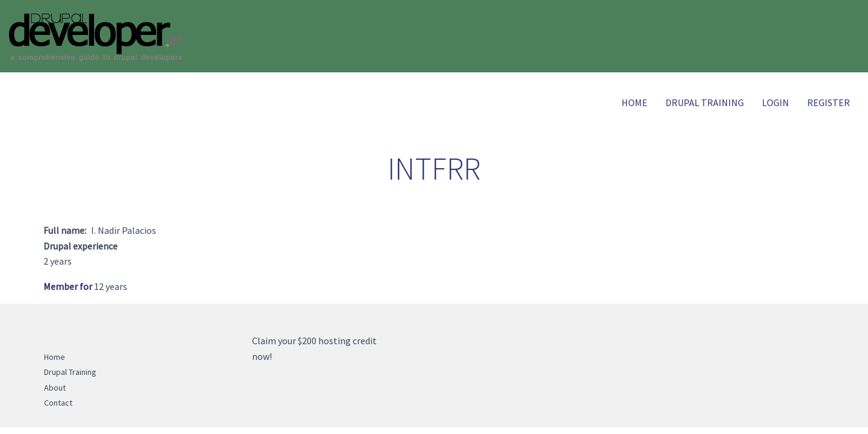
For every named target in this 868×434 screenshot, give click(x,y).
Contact (58, 403)
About (55, 388)
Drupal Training (705, 102)
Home (634, 102)
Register (829, 102)
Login (775, 102)
